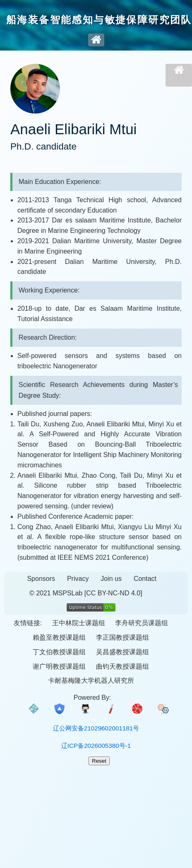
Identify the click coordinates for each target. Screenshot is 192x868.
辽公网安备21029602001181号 (96, 728)
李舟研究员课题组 (142, 623)
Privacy (78, 579)
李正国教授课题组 (122, 637)
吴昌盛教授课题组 (122, 652)
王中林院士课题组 (79, 623)
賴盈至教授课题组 (59, 637)
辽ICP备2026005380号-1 (96, 746)
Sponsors (41, 579)
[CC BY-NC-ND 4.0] (113, 593)
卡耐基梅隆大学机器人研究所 (91, 681)
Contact (145, 579)
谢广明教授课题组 (59, 666)
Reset (99, 761)
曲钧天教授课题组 (122, 666)
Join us (111, 579)
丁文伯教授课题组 (59, 652)
